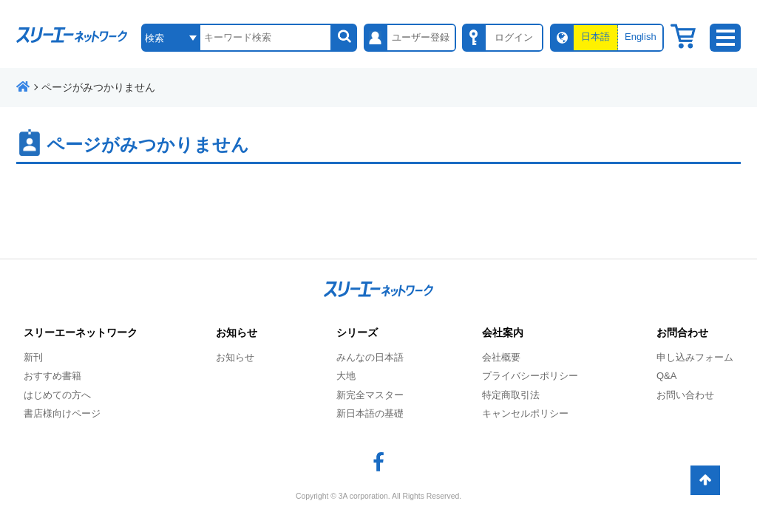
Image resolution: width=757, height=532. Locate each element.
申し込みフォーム (695, 357)
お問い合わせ (685, 395)
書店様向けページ (62, 413)
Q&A (666, 376)
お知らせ (235, 357)
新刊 (33, 357)
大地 (346, 376)
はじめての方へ (57, 395)
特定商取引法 (511, 395)
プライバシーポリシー (530, 376)
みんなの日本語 (370, 357)
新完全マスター (370, 395)
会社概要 (501, 357)
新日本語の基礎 (370, 413)
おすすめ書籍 (52, 376)
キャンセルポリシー (525, 413)
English (641, 37)
